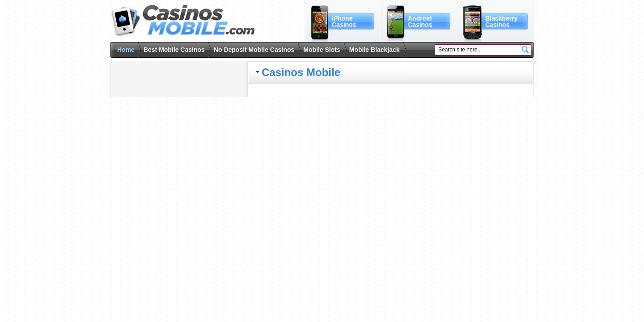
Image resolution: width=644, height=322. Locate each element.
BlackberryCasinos (501, 21)
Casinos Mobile (183, 21)
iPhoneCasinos (344, 21)
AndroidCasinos (420, 21)
